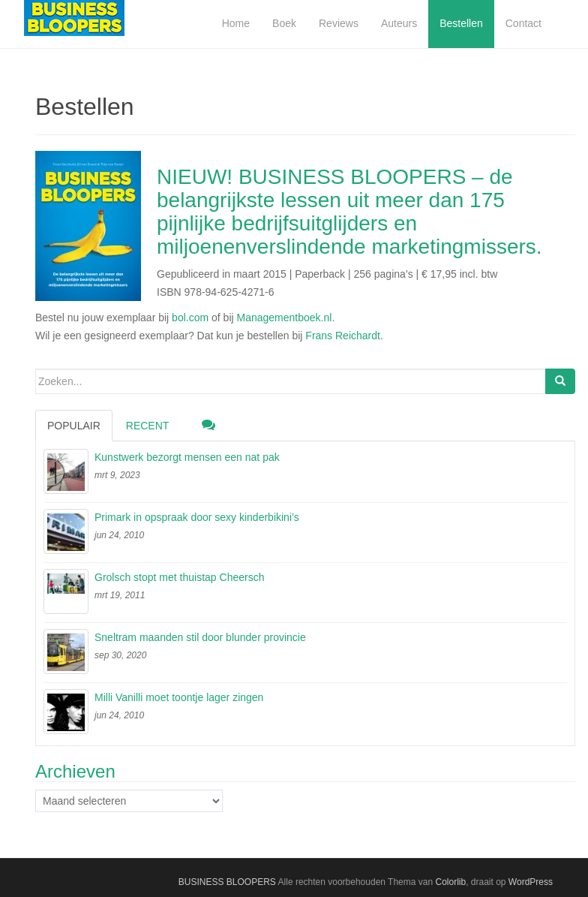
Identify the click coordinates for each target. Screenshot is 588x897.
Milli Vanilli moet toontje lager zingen (179, 697)
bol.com (190, 318)
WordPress (531, 882)
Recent (148, 426)
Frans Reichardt (343, 336)
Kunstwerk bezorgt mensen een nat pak (187, 457)
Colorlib (450, 882)
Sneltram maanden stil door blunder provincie (200, 637)
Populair (74, 426)
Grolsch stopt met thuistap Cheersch (179, 577)
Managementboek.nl (285, 318)
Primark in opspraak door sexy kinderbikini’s (197, 517)
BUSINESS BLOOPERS (227, 882)
